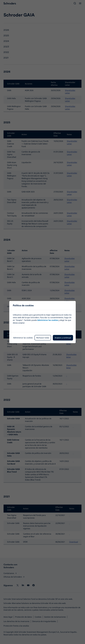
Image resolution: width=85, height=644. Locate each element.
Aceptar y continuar (63, 338)
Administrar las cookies (48, 320)
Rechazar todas (43, 338)
